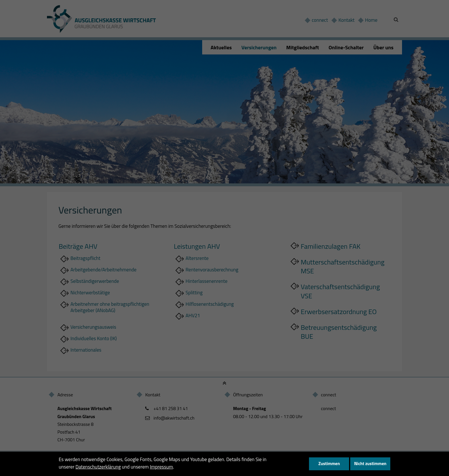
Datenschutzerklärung (98, 467)
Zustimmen (329, 464)
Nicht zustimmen (370, 464)
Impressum (161, 467)
